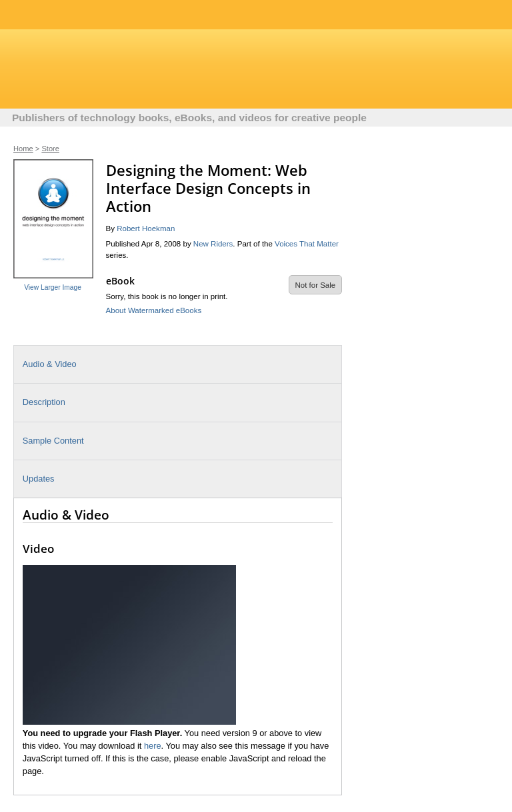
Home (23, 149)
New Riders (213, 244)
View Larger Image (53, 287)
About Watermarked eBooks (154, 310)
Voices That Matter (307, 244)
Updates (39, 479)
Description (44, 402)
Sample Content (53, 441)
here (153, 746)
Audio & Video (50, 364)
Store (50, 149)
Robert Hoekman (146, 228)
